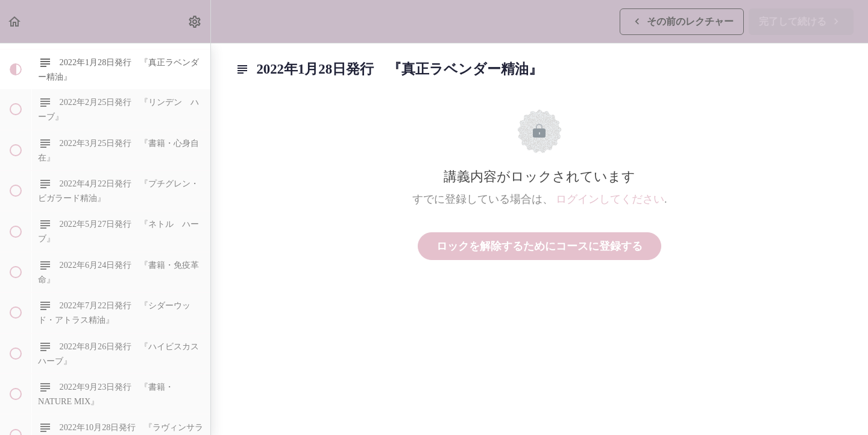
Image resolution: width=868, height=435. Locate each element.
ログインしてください (610, 199)
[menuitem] (195, 21)
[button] (15, 21)
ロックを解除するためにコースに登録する (539, 246)
